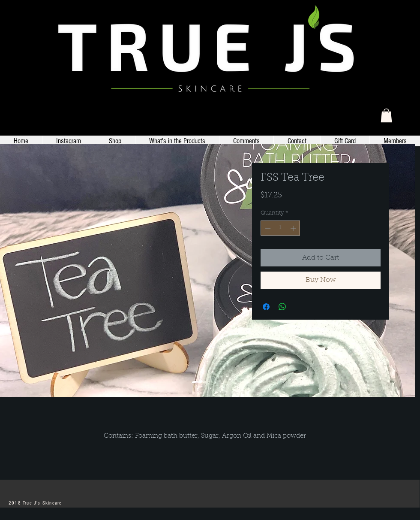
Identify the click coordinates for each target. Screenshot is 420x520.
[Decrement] (267, 228)
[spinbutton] (280, 228)
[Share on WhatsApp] (282, 307)
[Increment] (294, 228)
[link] (386, 115)
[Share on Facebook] (266, 307)
